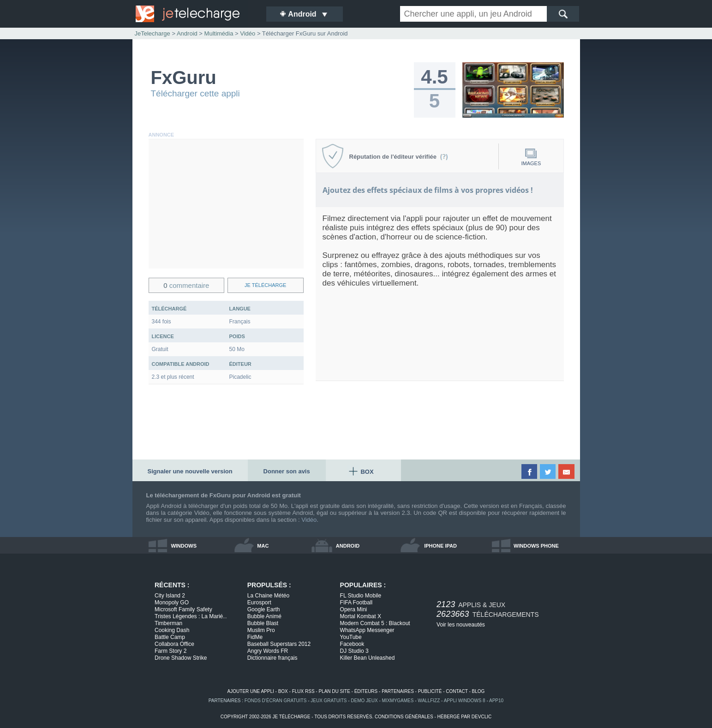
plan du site (334, 691)
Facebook (352, 644)
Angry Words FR (268, 651)
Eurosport (259, 603)
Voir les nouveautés (461, 625)
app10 (496, 701)
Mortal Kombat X (361, 616)
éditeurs (366, 691)
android (348, 546)
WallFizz (429, 701)
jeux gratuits (329, 701)
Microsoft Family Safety (183, 609)
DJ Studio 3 (354, 651)
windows (184, 546)
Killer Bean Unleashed (368, 658)
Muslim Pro (261, 630)
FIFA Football (356, 603)
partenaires (398, 691)
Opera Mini (354, 609)
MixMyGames (398, 701)
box (283, 691)
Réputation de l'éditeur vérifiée (399, 157)
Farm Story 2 (171, 651)
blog (479, 691)
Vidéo (309, 520)
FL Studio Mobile (361, 596)
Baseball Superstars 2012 (279, 644)
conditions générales (404, 717)
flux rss (303, 691)
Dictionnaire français (272, 658)
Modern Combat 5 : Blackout (375, 623)
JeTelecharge (153, 33)
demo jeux (364, 701)
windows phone (536, 546)
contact (457, 691)
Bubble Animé (264, 616)
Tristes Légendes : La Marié (191, 616)
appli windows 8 (465, 701)
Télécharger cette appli (195, 93)
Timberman (168, 623)
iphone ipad (440, 546)
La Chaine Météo (268, 596)
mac (263, 546)
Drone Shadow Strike (181, 658)
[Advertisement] (226, 204)
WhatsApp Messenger (367, 630)
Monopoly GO (172, 603)
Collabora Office (174, 644)
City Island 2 (170, 596)
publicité (430, 691)
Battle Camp (170, 637)
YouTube (351, 637)
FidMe (255, 637)
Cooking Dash (172, 630)
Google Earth (264, 609)
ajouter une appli (251, 691)
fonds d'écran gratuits (276, 701)
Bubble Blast (263, 623)
